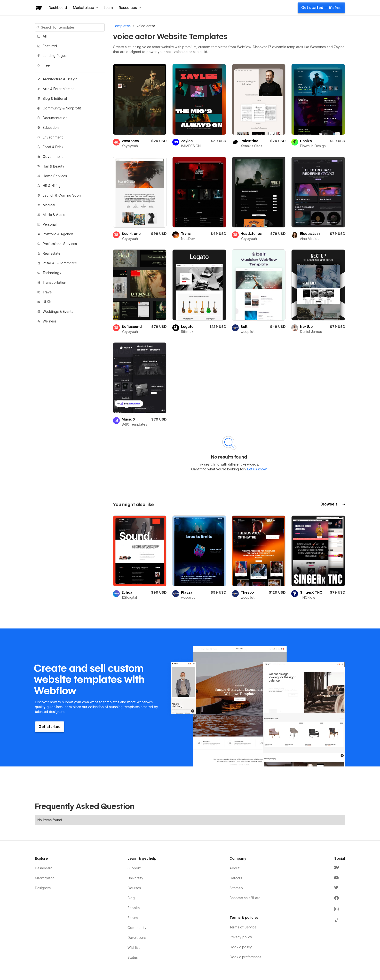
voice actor (146, 26)
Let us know (256, 469)
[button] (85, 8)
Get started (321, 8)
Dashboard (58, 8)
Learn (108, 8)
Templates (122, 26)
